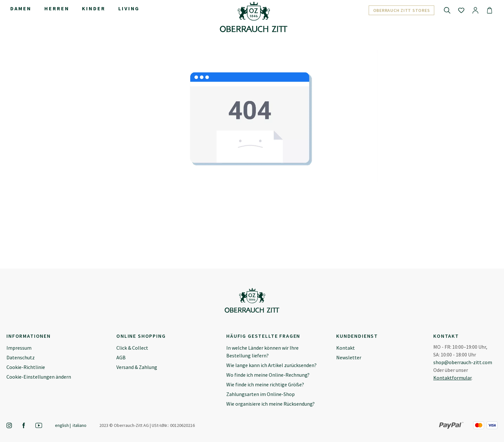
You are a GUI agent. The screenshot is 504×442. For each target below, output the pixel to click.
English (62, 425)
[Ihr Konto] (475, 10)
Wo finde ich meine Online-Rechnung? (268, 375)
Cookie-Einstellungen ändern (39, 377)
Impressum (19, 348)
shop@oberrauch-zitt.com (463, 362)
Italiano (80, 425)
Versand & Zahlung (137, 367)
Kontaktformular (452, 378)
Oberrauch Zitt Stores (402, 10)
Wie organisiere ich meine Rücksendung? (270, 404)
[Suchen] (447, 10)
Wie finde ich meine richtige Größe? (265, 384)
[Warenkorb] (490, 10)
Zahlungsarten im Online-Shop (261, 394)
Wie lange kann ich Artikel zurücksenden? (271, 365)
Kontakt (346, 348)
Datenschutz (21, 357)
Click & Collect (132, 348)
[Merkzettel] (461, 10)
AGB (121, 357)
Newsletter (349, 357)
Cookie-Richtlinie (26, 367)
